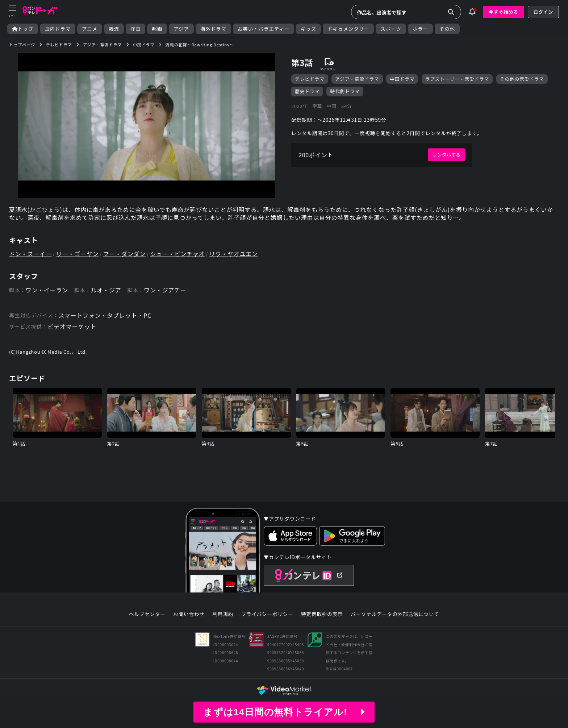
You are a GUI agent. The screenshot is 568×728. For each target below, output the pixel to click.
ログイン (543, 12)
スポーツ (391, 29)
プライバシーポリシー (267, 614)
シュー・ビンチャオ (177, 254)
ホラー (420, 29)
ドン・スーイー (30, 254)
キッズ (308, 29)
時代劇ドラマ (345, 91)
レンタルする (446, 155)
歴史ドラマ (307, 91)
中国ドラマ (402, 79)
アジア (181, 29)
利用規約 (223, 614)
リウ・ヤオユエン (233, 254)
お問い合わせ (189, 614)
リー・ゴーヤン (78, 254)
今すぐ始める (504, 12)
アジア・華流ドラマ (357, 79)
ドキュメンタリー (348, 29)
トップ (23, 29)
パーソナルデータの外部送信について (395, 614)
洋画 (136, 29)
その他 (447, 29)
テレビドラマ (310, 79)
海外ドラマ (213, 29)
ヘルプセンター (147, 614)
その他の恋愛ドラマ (522, 79)
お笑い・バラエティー (264, 29)
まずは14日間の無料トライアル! (284, 712)
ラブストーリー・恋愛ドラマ (457, 79)
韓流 (114, 29)
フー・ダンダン (125, 254)
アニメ (90, 29)
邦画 (157, 29)
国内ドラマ (58, 29)
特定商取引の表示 (322, 614)
